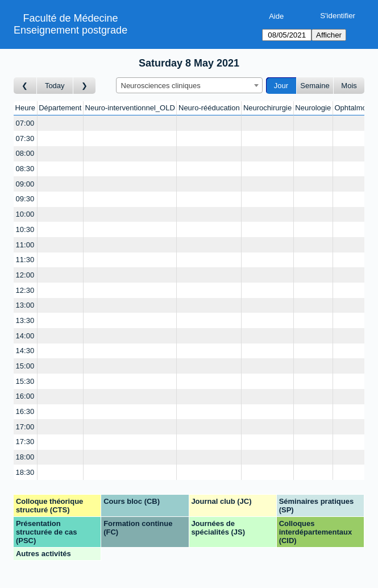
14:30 (25, 351)
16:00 (25, 396)
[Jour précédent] (25, 86)
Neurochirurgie (267, 108)
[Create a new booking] (60, 123)
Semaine (315, 86)
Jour (281, 86)
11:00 (25, 245)
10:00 (25, 214)
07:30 (25, 138)
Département (60, 108)
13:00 (25, 305)
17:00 (25, 427)
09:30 (25, 199)
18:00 (25, 457)
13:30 (25, 320)
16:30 (25, 411)
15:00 (25, 366)
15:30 (25, 381)
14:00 (25, 336)
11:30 (25, 260)
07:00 (25, 123)
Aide (276, 16)
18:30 (25, 472)
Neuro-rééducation (209, 108)
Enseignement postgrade (70, 30)
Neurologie (313, 108)
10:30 (25, 229)
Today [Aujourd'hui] (55, 86)
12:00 (25, 275)
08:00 (25, 153)
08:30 (25, 169)
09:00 (25, 184)
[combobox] (189, 85)
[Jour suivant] (85, 86)
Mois (349, 86)
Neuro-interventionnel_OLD (130, 108)
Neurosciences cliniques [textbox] (161, 86)
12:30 (25, 290)
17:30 (25, 442)
